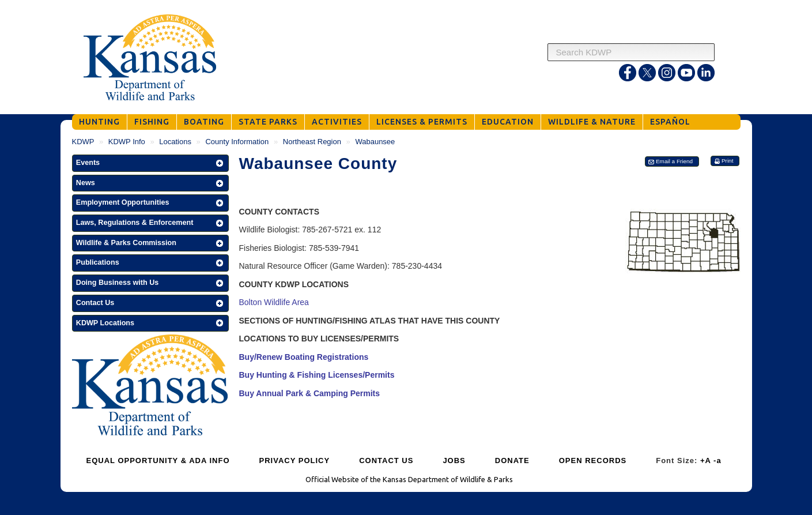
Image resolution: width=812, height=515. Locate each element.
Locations (175, 142)
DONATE (512, 461)
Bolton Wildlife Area (274, 302)
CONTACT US (386, 461)
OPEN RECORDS (593, 461)
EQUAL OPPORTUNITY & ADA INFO (158, 461)
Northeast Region (312, 142)
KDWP (83, 142)
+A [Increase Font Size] (706, 461)
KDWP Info (127, 142)
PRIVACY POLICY (295, 461)
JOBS (454, 461)
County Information (237, 142)
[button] (150, 163)
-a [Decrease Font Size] (717, 461)
